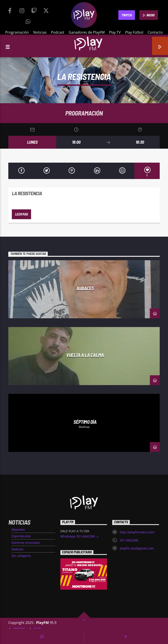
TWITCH (127, 15)
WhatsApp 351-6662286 (80, 537)
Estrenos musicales (26, 543)
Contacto (155, 32)
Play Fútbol (134, 32)
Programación (17, 32)
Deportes (18, 529)
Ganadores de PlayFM (87, 32)
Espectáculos (21, 536)
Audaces (85, 288)
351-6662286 (129, 540)
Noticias (40, 32)
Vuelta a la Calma (85, 355)
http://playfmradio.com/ (137, 532)
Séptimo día (85, 422)
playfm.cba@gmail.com (137, 548)
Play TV (115, 32)
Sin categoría (21, 556)
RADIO (149, 15)
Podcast (58, 32)
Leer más (21, 214)
